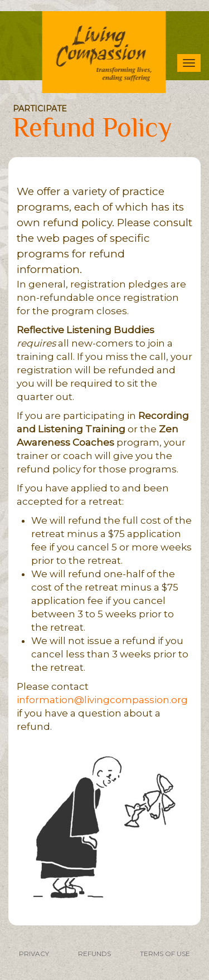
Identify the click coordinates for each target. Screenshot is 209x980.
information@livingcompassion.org (102, 700)
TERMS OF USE (165, 954)
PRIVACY (34, 954)
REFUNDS (94, 954)
